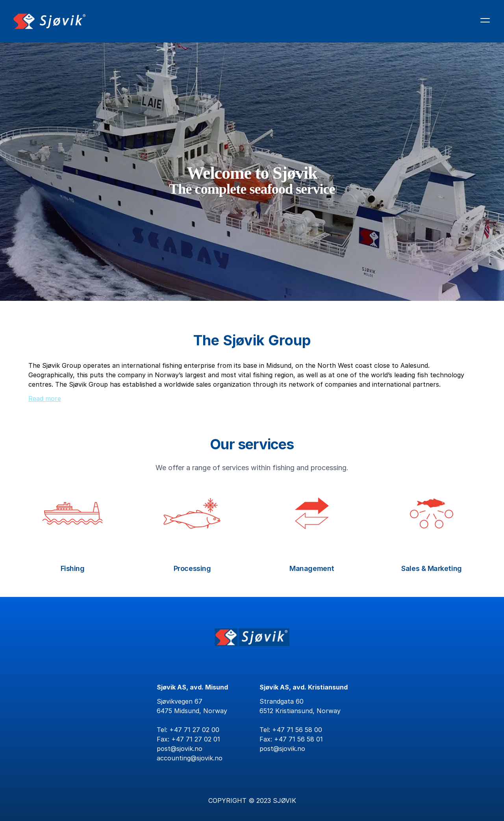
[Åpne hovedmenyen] (485, 20)
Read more (45, 398)
